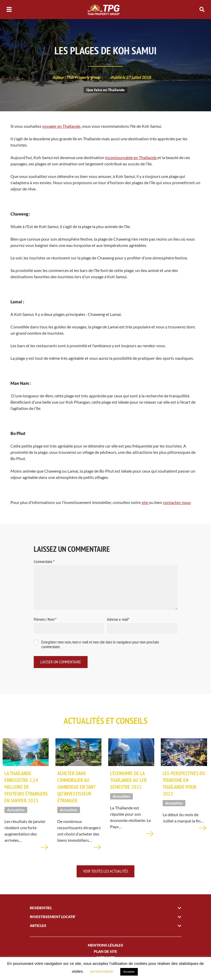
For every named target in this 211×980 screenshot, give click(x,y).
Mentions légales (105, 946)
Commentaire (44, 561)
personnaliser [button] (102, 971)
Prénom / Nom (45, 619)
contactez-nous (177, 502)
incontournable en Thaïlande (131, 157)
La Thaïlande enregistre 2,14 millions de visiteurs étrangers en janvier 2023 (26, 788)
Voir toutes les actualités (106, 872)
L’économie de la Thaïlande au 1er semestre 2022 (128, 781)
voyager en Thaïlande (61, 126)
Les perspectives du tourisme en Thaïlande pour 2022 (184, 785)
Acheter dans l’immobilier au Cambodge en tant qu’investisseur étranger (76, 788)
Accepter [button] (129, 972)
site (145, 502)
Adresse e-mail (118, 619)
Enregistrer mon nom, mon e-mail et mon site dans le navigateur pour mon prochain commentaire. (100, 644)
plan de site (105, 952)
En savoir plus (44, 851)
